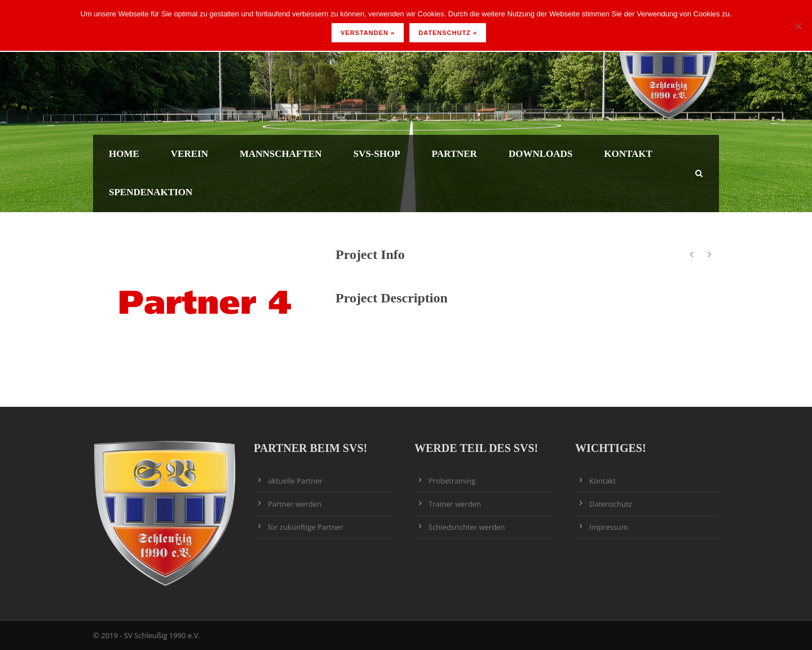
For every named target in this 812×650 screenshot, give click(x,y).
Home (124, 154)
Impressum (609, 527)
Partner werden (295, 504)
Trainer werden (455, 504)
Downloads (540, 154)
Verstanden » (368, 33)
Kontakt (628, 154)
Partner (454, 154)
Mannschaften (281, 154)
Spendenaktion (151, 192)
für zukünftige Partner (305, 527)
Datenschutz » (448, 33)
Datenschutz (611, 504)
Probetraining (452, 481)
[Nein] (798, 26)
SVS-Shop (376, 154)
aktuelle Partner (295, 481)
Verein (189, 154)
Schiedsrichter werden (467, 527)
